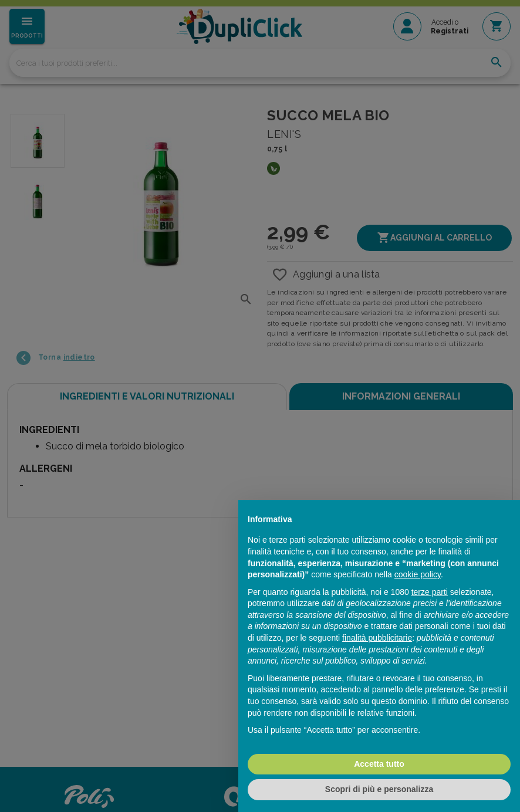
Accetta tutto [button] (379, 764)
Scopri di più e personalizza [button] (379, 789)
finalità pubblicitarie (377, 638)
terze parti (430, 592)
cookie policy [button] (418, 574)
